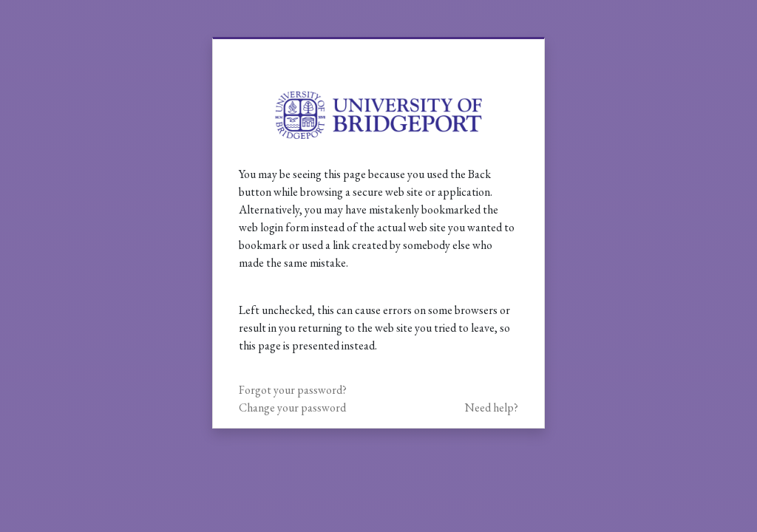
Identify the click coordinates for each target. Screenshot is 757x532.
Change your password (292, 407)
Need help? (492, 407)
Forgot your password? (293, 390)
